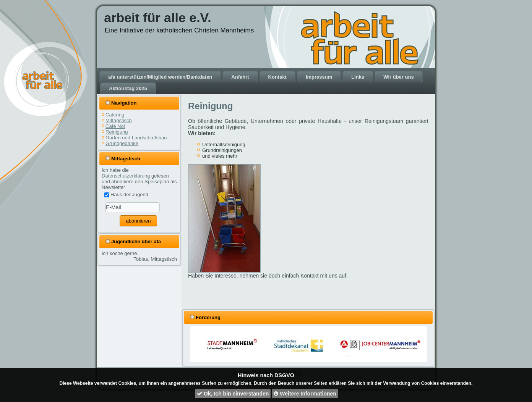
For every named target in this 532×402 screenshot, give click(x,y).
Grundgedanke (122, 143)
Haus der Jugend (126, 195)
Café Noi (115, 126)
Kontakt (277, 77)
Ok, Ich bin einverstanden (233, 394)
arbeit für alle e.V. (157, 18)
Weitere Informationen (305, 394)
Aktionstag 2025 (128, 88)
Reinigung (117, 132)
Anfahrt (240, 77)
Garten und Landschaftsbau (136, 138)
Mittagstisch (119, 120)
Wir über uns (398, 77)
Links (358, 77)
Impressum (319, 77)
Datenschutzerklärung (126, 176)
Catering (115, 115)
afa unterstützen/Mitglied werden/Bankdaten (160, 77)
